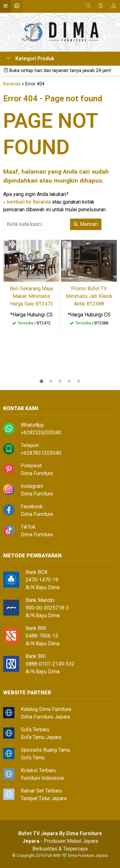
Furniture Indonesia (42, 778)
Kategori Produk (30, 58)
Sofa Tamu (33, 758)
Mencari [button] (86, 224)
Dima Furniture (37, 473)
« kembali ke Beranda (27, 202)
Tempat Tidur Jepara (44, 798)
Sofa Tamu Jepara (41, 737)
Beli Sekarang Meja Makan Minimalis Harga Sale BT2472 (32, 296)
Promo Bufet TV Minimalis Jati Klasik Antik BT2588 (89, 296)
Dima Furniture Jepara (45, 717)
